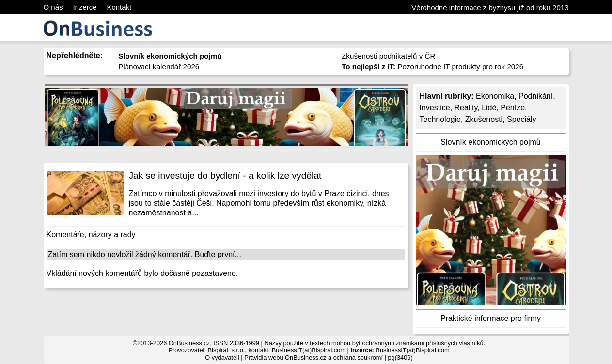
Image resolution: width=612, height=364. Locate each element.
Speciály (521, 119)
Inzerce (85, 7)
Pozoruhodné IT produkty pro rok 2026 (432, 67)
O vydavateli (222, 357)
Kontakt (119, 7)
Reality (466, 108)
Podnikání (536, 96)
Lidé (489, 108)
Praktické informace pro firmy (491, 318)
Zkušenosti (484, 119)
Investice (435, 108)
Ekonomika (495, 96)
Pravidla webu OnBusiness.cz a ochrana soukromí (314, 357)
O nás (53, 7)
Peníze (513, 108)
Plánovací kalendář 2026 (159, 67)
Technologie (440, 119)
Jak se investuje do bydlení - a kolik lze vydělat (225, 175)
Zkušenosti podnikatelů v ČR (388, 56)
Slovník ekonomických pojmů (490, 142)
